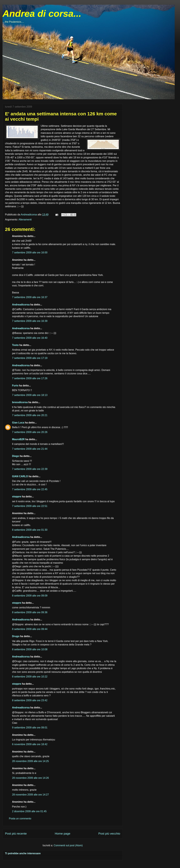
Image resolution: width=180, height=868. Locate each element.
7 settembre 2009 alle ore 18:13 (30, 395)
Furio (15, 386)
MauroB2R (18, 439)
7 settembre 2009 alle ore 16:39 (30, 321)
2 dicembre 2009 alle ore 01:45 (29, 811)
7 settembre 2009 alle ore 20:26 (30, 432)
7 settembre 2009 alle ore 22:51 (30, 506)
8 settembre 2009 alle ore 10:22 (30, 677)
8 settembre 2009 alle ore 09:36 (30, 612)
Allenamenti (25, 220)
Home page (63, 834)
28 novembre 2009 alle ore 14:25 (30, 761)
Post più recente (16, 834)
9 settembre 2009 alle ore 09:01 (30, 728)
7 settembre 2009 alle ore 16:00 (30, 253)
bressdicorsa (20, 402)
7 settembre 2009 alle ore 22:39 (30, 469)
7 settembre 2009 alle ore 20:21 (30, 415)
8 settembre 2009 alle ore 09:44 (30, 629)
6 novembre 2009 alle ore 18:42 (30, 744)
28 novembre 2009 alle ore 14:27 (30, 795)
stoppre (17, 497)
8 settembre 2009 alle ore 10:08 (30, 649)
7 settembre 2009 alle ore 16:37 (30, 297)
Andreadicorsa (21, 305)
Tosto (15, 345)
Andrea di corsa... (42, 14)
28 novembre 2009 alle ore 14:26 (30, 778)
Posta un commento (20, 819)
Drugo (16, 636)
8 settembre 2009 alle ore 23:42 (30, 700)
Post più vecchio (109, 834)
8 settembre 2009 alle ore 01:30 (30, 530)
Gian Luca (18, 423)
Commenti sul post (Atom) (68, 845)
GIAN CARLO (20, 476)
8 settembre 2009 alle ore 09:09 (30, 596)
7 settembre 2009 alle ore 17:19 (30, 358)
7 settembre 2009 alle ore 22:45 (30, 489)
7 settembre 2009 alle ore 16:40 (30, 338)
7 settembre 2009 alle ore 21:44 (30, 449)
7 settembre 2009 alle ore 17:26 (30, 378)
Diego (15, 456)
